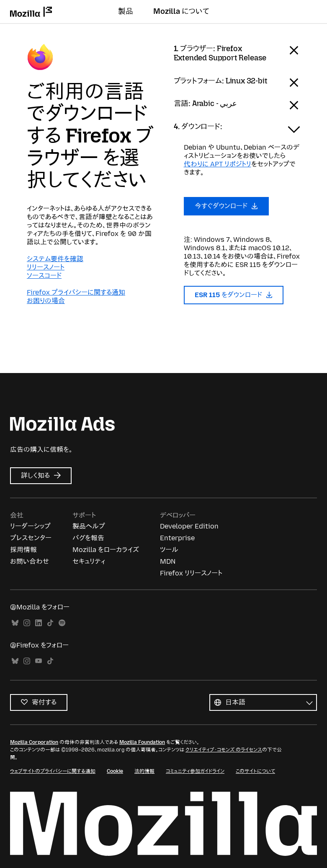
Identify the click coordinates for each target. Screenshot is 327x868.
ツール (169, 550)
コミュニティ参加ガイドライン (195, 771)
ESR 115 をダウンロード (234, 295)
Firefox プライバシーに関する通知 (76, 292)
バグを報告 (88, 538)
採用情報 (23, 550)
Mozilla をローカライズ (106, 550)
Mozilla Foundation (142, 742)
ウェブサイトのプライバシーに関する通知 (53, 771)
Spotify (62, 623)
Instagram (27, 623)
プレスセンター (31, 538)
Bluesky (15, 623)
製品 (126, 11)
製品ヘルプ (89, 526)
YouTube (39, 661)
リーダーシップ (30, 526)
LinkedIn (39, 623)
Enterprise (177, 538)
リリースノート (46, 267)
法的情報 (144, 771)
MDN (168, 561)
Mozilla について (181, 11)
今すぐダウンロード (227, 206)
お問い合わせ (30, 561)
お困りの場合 (46, 301)
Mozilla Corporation (34, 742)
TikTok (50, 623)
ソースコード (44, 276)
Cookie (115, 771)
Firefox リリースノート (191, 573)
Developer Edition (189, 526)
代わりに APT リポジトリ (218, 164)
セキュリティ (89, 561)
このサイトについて (255, 771)
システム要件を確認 (55, 259)
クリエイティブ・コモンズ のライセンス (224, 750)
